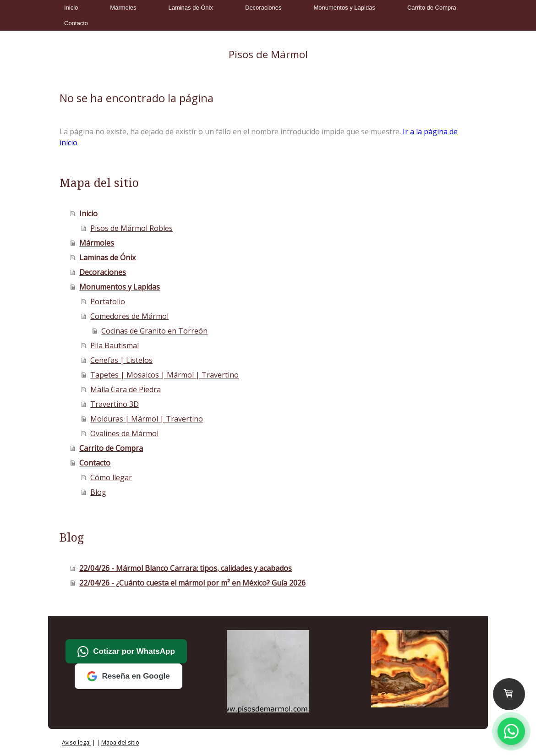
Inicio (71, 8)
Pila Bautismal (115, 345)
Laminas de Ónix (191, 8)
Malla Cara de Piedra (126, 389)
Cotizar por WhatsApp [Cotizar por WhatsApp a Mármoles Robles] (126, 652)
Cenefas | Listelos (121, 360)
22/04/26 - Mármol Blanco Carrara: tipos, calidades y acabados (186, 568)
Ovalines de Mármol (124, 433)
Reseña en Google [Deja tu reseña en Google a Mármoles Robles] (128, 676)
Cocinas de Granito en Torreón (154, 331)
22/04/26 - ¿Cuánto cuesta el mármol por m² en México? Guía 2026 (192, 583)
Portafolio (108, 301)
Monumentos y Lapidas (345, 8)
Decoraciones (263, 8)
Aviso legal (76, 742)
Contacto (76, 23)
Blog (98, 492)
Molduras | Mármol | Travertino (147, 419)
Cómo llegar (111, 477)
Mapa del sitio (120, 742)
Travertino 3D (115, 404)
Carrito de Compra (432, 8)
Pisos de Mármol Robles (131, 228)
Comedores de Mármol (129, 316)
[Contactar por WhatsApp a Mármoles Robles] (511, 731)
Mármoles (123, 8)
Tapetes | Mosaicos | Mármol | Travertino (164, 375)
